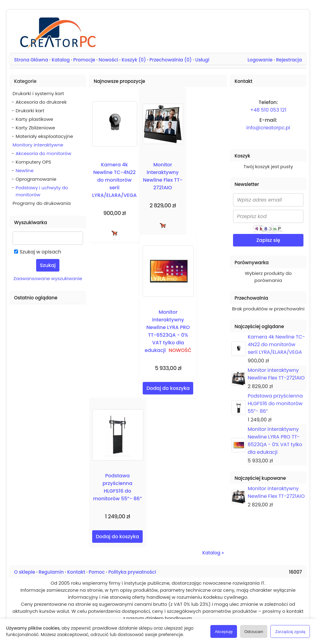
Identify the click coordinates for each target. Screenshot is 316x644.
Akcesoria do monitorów (43, 153)
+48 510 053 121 (268, 110)
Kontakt (76, 572)
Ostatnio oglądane (36, 298)
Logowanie (260, 60)
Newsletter (247, 184)
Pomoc (97, 572)
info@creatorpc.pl (268, 128)
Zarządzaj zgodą (290, 632)
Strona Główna (31, 60)
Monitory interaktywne (38, 145)
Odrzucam (254, 632)
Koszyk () (134, 60)
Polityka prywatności (132, 572)
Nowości (108, 60)
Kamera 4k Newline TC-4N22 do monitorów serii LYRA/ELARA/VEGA (114, 180)
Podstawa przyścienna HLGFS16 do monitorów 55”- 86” (275, 403)
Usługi (202, 60)
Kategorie (25, 81)
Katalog (61, 60)
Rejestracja (289, 60)
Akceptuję (224, 632)
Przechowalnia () (171, 60)
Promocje (84, 60)
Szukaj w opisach (40, 252)
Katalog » (213, 553)
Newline (24, 170)
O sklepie (25, 572)
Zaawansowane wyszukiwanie (48, 278)
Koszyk (242, 156)
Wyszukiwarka (31, 222)
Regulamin (51, 572)
